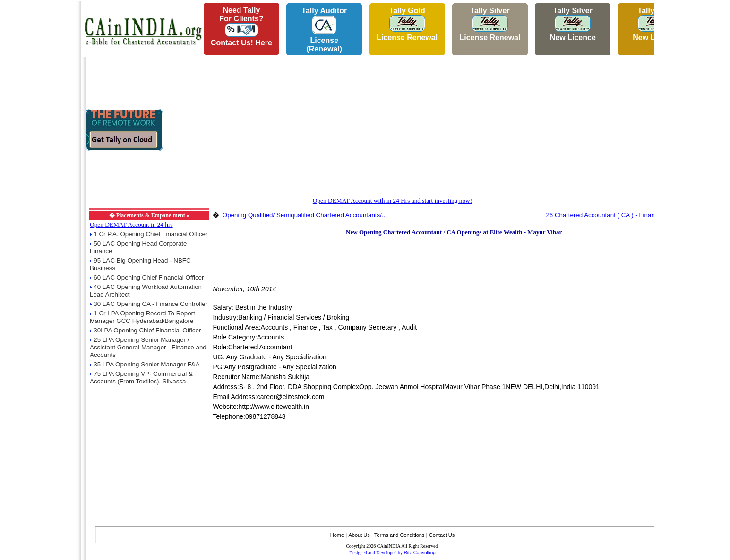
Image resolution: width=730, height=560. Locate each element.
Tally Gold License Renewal (407, 24)
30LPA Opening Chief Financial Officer (147, 330)
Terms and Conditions (399, 535)
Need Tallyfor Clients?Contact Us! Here (241, 26)
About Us (359, 535)
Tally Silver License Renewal (490, 24)
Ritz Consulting (420, 553)
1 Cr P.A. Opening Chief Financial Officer (150, 234)
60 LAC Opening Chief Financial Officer (149, 277)
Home (337, 535)
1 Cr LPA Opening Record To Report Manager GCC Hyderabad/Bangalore (142, 317)
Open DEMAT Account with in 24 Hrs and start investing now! (392, 200)
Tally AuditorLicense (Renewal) (324, 30)
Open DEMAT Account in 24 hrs (131, 225)
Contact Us (442, 535)
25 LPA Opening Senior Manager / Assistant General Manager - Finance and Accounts (148, 347)
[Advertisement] (38, 142)
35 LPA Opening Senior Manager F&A (146, 364)
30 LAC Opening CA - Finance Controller (150, 304)
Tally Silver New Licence (573, 24)
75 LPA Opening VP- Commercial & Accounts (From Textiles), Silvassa (141, 378)
